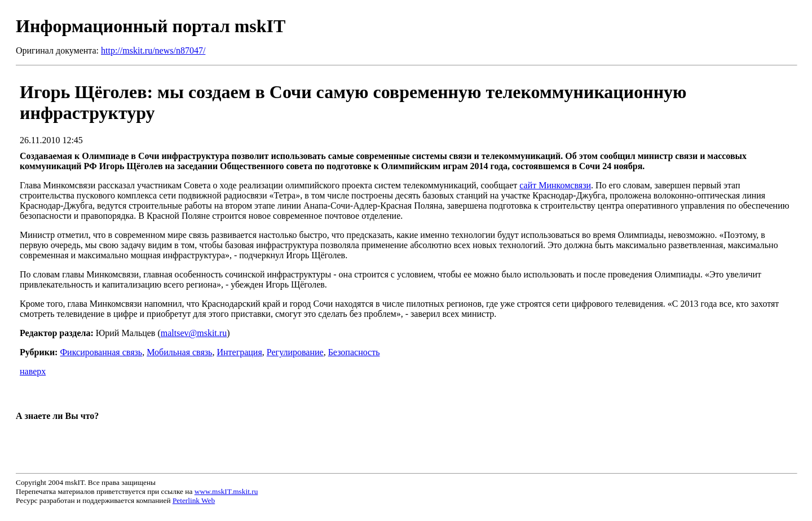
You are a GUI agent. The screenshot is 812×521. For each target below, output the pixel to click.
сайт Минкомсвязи (555, 185)
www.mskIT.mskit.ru (226, 491)
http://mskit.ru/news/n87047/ (153, 50)
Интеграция (239, 352)
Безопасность (354, 352)
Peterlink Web (194, 500)
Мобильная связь (179, 352)
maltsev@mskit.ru (194, 333)
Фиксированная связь (101, 352)
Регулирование (295, 352)
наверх (33, 371)
